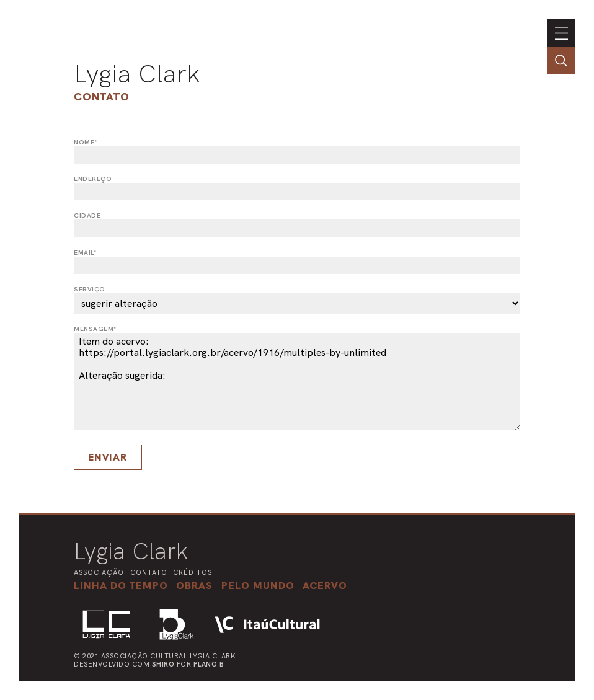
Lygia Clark (137, 74)
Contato (102, 96)
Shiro (163, 664)
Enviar (108, 457)
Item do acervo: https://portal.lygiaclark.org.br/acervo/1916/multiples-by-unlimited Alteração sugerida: (297, 382)
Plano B (209, 664)
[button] (258, 585)
